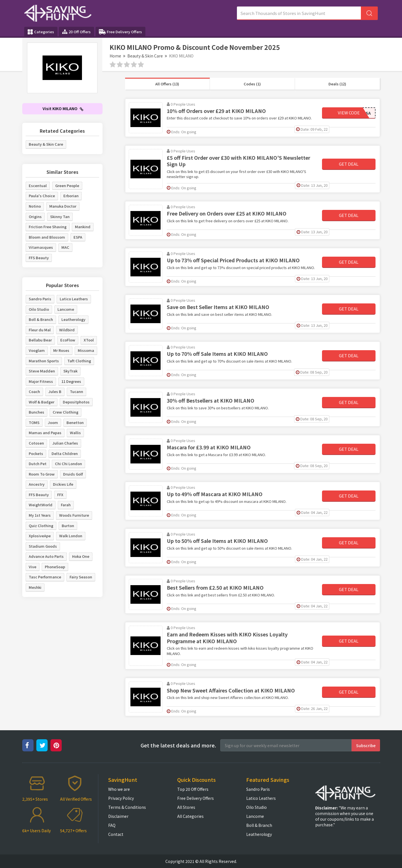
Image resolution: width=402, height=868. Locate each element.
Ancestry (37, 484)
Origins (35, 217)
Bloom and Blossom (47, 237)
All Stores (186, 807)
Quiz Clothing (41, 526)
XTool (89, 340)
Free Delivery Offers (120, 32)
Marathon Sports (44, 361)
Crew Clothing (65, 412)
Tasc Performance (45, 577)
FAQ (112, 825)
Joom (53, 422)
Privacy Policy (121, 798)
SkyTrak (70, 371)
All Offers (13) (167, 84)
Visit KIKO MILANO (63, 108)
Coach (34, 391)
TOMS (34, 422)
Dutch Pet (38, 464)
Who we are (119, 789)
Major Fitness (41, 381)
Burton (68, 526)
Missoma (86, 350)
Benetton (75, 422)
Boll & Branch (41, 319)
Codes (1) (252, 84)
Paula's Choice (42, 196)
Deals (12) (337, 84)
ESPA (78, 237)
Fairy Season (81, 577)
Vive (33, 567)
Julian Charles (65, 443)
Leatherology (73, 319)
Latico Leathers (74, 299)
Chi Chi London (68, 464)
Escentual (38, 186)
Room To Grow (42, 474)
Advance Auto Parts (46, 556)
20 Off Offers (76, 32)
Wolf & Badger (42, 402)
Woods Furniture (74, 515)
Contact (116, 834)
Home (115, 56)
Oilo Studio (39, 309)
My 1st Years (40, 515)
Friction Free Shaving (48, 227)
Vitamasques (41, 247)
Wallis (75, 433)
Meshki (35, 587)
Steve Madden (42, 371)
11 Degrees (71, 381)
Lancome (66, 309)
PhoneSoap (55, 567)
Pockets (36, 453)
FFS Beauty (39, 258)
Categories (41, 32)
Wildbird (67, 330)
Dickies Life (63, 484)
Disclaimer (118, 816)
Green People (67, 186)
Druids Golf (73, 474)
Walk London (71, 536)
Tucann (76, 391)
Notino (35, 206)
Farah (66, 505)
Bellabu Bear (40, 340)
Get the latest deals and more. (178, 745)
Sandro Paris (40, 299)
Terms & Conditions (127, 807)
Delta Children (65, 453)
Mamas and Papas (45, 433)
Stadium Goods (43, 546)
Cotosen (36, 443)
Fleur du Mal (40, 330)
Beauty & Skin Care (145, 56)
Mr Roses (61, 350)
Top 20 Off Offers (193, 789)
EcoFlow (68, 340)
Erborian (71, 196)
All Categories (190, 816)
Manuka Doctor (63, 206)
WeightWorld (41, 505)
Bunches (36, 412)
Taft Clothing (79, 361)
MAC (65, 247)
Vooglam (37, 350)
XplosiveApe (40, 536)
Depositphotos (76, 402)
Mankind (83, 227)
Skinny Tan (60, 217)
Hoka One (81, 556)
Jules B (55, 391)
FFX (60, 495)
